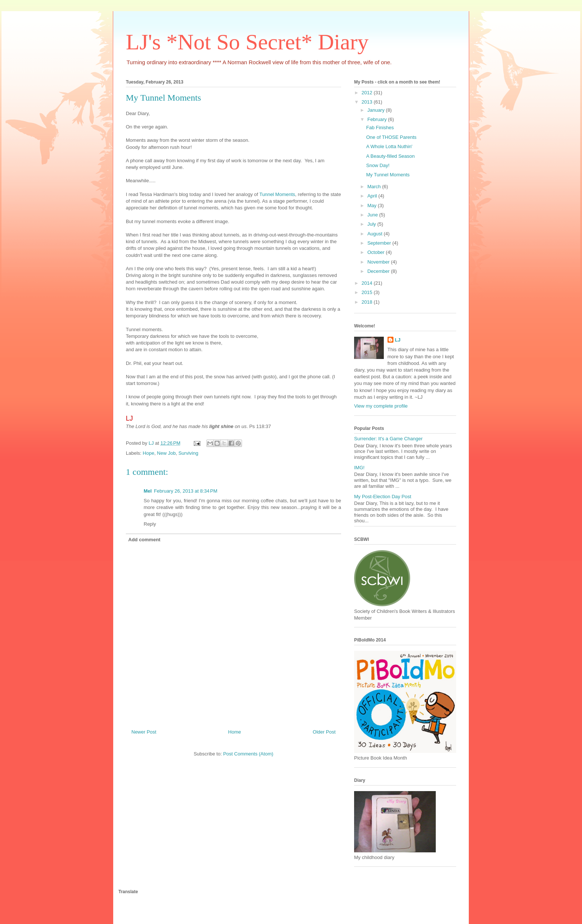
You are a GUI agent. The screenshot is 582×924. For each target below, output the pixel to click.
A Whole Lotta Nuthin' (389, 146)
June (373, 215)
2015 (368, 292)
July (372, 224)
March (375, 187)
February (378, 119)
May (373, 205)
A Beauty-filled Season (390, 156)
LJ (398, 340)
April (373, 196)
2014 (368, 283)
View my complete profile (381, 406)
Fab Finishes (380, 128)
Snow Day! (378, 165)
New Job (166, 453)
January (377, 110)
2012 (368, 93)
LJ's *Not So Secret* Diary (247, 42)
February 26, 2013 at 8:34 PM (186, 491)
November (379, 262)
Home (235, 732)
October (377, 252)
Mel (148, 491)
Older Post (324, 732)
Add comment (145, 540)
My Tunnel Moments (388, 175)
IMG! (359, 468)
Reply (150, 524)
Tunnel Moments (277, 194)
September (380, 243)
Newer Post (144, 732)
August (376, 234)
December (379, 271)
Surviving (188, 453)
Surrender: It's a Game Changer (388, 439)
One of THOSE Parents (391, 137)
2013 (368, 102)
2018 (368, 302)
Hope (149, 453)
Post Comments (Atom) (248, 754)
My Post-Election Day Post (383, 497)
